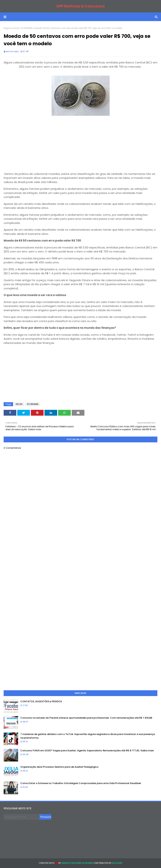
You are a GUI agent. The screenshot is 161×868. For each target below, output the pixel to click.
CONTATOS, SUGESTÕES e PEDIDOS (41, 701)
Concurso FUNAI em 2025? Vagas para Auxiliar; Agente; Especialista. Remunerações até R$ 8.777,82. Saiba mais (87, 751)
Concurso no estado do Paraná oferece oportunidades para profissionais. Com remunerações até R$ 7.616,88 (86, 718)
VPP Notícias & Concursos (80, 6)
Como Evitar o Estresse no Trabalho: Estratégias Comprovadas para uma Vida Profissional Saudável (81, 783)
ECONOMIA (27, 28)
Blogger (117, 863)
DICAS (19, 404)
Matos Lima (12, 51)
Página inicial (11, 28)
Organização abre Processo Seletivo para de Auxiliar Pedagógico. (60, 767)
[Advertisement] (80, 142)
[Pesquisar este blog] (22, 817)
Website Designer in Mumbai (78, 863)
